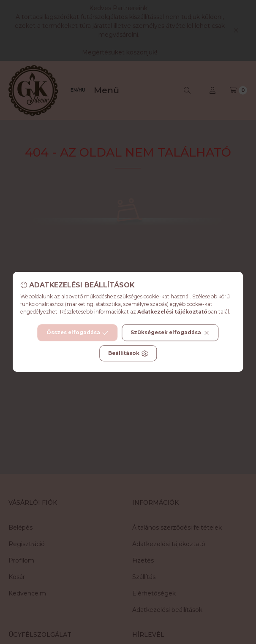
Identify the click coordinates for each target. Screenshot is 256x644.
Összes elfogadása (78, 333)
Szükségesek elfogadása (170, 333)
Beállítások (128, 354)
